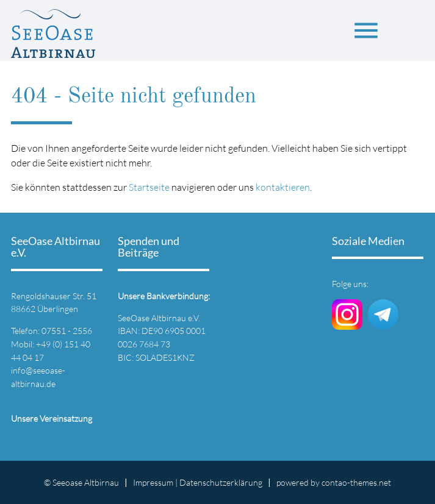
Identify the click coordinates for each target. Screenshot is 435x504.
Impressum (153, 482)
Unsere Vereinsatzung (52, 418)
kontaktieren (283, 187)
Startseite (149, 187)
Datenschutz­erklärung (221, 482)
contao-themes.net (356, 482)
